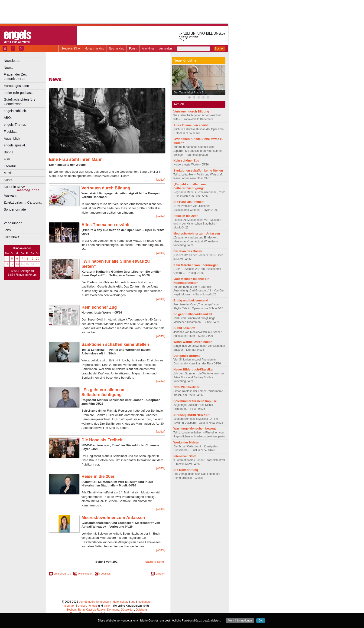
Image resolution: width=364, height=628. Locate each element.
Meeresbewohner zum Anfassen (113, 518)
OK (261, 621)
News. (8, 68)
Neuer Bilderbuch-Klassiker (193, 369)
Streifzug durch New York (192, 415)
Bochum (71, 610)
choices (82, 606)
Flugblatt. (11, 132)
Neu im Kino (117, 49)
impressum (104, 602)
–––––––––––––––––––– (22, 216)
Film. (7, 159)
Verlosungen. (13, 223)
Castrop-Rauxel (96, 610)
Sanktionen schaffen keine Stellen (115, 344)
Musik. (9, 173)
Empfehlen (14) (62, 574)
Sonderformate (15, 209)
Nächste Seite (154, 562)
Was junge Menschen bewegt (195, 428)
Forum (133, 49)
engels (93, 606)
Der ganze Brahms (187, 356)
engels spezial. (15, 145)
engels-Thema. (15, 125)
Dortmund (113, 610)
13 (17, 264)
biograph (70, 606)
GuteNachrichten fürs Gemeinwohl (19, 102)
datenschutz (121, 602)
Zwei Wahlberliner (186, 387)
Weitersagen (85, 574)
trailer (107, 606)
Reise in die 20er (98, 476)
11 (7, 264)
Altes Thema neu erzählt (106, 225)
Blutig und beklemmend (191, 300)
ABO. (8, 118)
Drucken (160, 574)
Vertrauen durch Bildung (106, 188)
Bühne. (9, 152)
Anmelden (166, 49)
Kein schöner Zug (99, 307)
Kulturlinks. (12, 237)
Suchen (219, 49)
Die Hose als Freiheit (102, 440)
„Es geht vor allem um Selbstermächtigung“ (104, 392)
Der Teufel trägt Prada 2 (189, 93)
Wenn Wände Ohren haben (193, 342)
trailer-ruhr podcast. (18, 93)
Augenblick (12, 139)
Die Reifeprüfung (186, 470)
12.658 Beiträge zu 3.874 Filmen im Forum (22, 273)
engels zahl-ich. (15, 111)
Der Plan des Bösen (188, 251)
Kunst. (8, 180)
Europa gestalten (16, 86)
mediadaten (145, 602)
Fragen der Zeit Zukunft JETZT (25, 77)
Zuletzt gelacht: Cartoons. (23, 202)
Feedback (105, 574)
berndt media (87, 602)
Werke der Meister (187, 442)
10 (37, 259)
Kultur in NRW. (15, 187)
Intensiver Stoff (185, 456)
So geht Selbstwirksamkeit (193, 314)
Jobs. (8, 230)
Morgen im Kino (94, 49)
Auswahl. (10, 195)
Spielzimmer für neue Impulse (195, 401)
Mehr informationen (240, 621)
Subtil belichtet (184, 328)
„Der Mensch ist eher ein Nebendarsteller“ (191, 281)
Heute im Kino (71, 49)
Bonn (81, 610)
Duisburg (141, 610)
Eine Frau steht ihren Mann (76, 159)
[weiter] (161, 180)
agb (133, 602)
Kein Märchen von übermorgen (196, 265)
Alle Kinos (148, 49)
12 (12, 264)
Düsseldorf (128, 610)
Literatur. (10, 166)
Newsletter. (12, 61)
